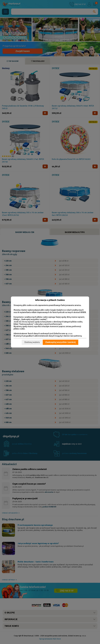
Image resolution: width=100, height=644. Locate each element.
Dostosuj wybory (32, 342)
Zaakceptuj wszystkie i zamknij (60, 342)
